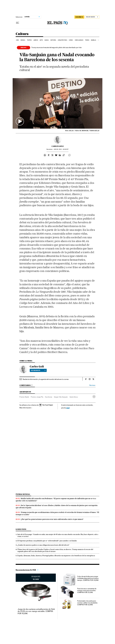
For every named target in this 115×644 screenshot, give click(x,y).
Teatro (29, 40)
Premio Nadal (24, 397)
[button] (57, 103)
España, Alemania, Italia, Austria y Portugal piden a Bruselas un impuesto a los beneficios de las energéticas (56, 556)
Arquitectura (62, 40)
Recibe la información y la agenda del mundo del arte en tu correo (46, 379)
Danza (47, 40)
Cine (17, 40)
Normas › (92, 385)
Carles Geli (58, 146)
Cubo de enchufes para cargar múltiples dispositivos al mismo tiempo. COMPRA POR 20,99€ (88, 578)
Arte (41, 40)
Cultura (22, 34)
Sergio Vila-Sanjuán (61, 397)
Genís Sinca (74, 397)
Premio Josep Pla (37, 397)
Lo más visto (21, 529)
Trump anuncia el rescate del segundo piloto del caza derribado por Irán (57, 47)
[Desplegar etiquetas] (94, 397)
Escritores (49, 397)
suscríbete (79, 17)
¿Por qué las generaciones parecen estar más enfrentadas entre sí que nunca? (52, 519)
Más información (26, 408)
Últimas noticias (23, 494)
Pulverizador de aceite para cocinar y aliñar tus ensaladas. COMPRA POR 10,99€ (87, 603)
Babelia (94, 40)
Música (23, 40)
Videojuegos (79, 40)
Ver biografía (38, 370)
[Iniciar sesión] (92, 17)
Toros (87, 40)
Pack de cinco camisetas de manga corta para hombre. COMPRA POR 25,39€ (87, 590)
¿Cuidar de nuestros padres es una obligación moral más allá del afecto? (43, 545)
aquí (68, 408)
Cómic (71, 40)
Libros (36, 40)
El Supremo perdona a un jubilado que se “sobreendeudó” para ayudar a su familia (47, 541)
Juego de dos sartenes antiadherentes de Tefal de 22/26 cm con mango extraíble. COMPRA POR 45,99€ (36, 611)
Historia (53, 40)
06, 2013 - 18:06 (61, 149)
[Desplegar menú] (18, 23)
